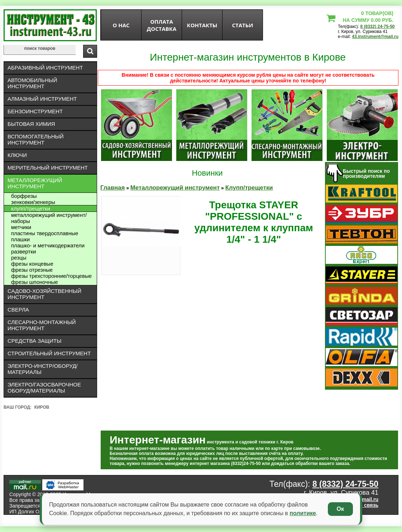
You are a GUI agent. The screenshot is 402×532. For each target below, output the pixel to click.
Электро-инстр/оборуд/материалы (43, 369)
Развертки (23, 251)
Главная (113, 188)
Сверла (18, 310)
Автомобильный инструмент (32, 83)
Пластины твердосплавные (45, 233)
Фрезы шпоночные (35, 282)
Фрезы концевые (32, 264)
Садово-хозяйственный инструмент (44, 294)
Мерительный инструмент (48, 168)
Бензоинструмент (35, 111)
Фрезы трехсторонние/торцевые (51, 276)
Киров (42, 407)
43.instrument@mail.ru (375, 37)
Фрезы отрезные (32, 270)
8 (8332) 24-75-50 (377, 27)
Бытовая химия (31, 124)
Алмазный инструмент (42, 99)
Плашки (20, 239)
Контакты (202, 25)
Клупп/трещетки (31, 208)
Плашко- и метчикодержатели (48, 245)
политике (303, 513)
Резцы (19, 258)
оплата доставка (162, 25)
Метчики (21, 227)
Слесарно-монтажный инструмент (42, 325)
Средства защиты (35, 341)
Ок (340, 509)
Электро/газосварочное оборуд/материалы (44, 388)
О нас (121, 25)
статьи (242, 25)
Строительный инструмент (49, 353)
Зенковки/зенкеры (33, 202)
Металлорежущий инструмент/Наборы (49, 218)
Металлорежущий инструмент (35, 183)
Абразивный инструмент (45, 68)
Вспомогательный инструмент (36, 139)
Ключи (17, 155)
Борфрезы (24, 196)
